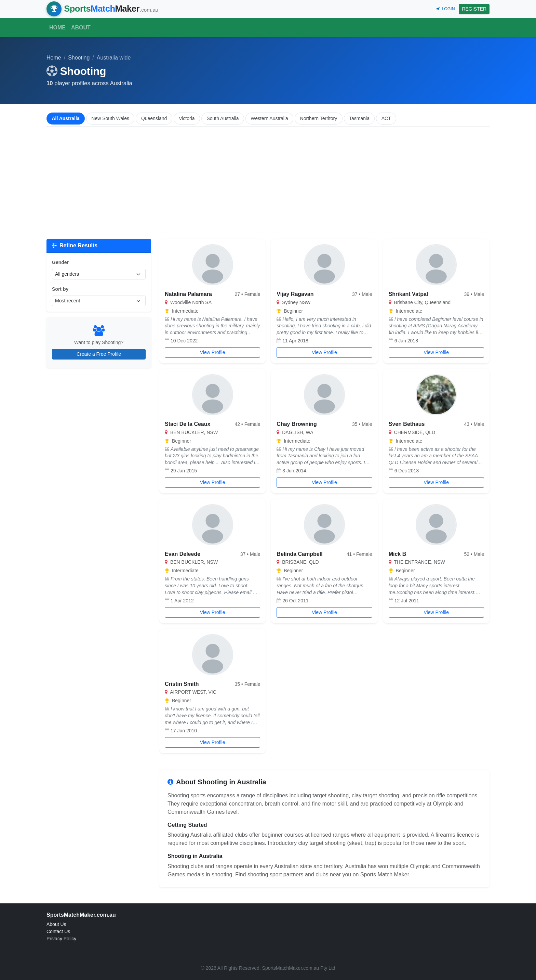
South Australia (223, 118)
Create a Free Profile (99, 354)
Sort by (60, 289)
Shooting (79, 58)
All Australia (65, 118)
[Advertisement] (268, 183)
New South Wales (110, 118)
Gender (60, 262)
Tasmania (359, 118)
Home (57, 28)
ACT (386, 118)
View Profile (213, 352)
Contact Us (58, 931)
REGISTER (474, 9)
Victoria (187, 118)
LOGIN (446, 9)
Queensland (154, 118)
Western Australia (269, 118)
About (81, 28)
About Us (56, 924)
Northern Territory (319, 118)
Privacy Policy (61, 939)
